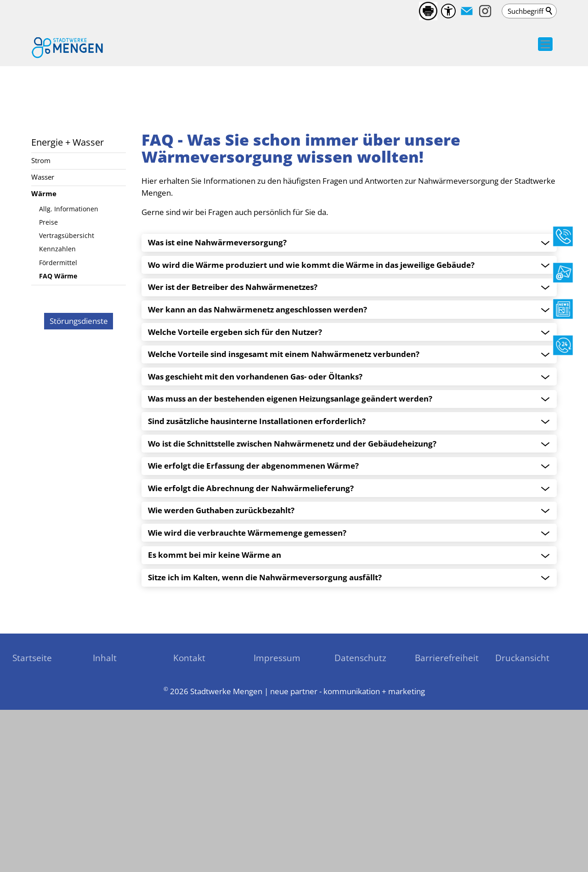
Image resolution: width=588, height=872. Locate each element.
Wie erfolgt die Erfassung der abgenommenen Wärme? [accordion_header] (253, 612)
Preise (48, 369)
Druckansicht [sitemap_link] (522, 804)
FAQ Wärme (58, 422)
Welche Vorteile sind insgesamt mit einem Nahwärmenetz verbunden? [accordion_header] (284, 501)
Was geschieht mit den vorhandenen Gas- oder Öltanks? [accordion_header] (255, 523)
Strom (41, 307)
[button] (467, 11)
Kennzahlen (57, 395)
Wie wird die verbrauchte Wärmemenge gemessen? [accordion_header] (247, 679)
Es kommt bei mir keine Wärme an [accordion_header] (215, 702)
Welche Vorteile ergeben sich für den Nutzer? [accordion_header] (235, 479)
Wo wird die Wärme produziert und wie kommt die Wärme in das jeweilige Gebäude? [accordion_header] (311, 412)
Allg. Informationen (69, 355)
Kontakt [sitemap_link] (189, 804)
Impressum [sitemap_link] (277, 804)
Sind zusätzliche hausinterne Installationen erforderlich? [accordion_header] (257, 568)
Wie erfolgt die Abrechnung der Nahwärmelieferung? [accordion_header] (251, 635)
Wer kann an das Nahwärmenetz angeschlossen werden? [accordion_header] (257, 456)
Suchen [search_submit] (549, 11)
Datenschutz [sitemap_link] (360, 804)
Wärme (44, 340)
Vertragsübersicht (67, 382)
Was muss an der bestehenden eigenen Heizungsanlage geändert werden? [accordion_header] (290, 545)
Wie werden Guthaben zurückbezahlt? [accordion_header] (221, 657)
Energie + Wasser (68, 289)
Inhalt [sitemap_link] (105, 804)
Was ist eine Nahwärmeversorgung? (217, 389)
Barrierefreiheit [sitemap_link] (447, 804)
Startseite (32, 804)
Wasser (43, 323)
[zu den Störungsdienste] (78, 643)
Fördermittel (58, 409)
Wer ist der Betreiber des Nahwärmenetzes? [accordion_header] (233, 434)
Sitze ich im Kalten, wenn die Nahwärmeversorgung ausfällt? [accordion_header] (265, 724)
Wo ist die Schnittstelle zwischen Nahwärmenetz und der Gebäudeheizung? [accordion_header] (292, 590)
